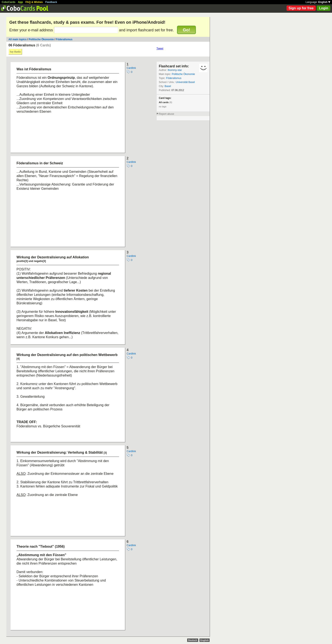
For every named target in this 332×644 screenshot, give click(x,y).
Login (324, 8)
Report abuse (166, 114)
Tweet (160, 48)
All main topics (17, 39)
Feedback (51, 2)
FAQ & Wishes (34, 2)
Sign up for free (301, 8)
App (20, 2)
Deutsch (193, 640)
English (324, 2)
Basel (168, 86)
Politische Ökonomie (41, 39)
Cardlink (131, 68)
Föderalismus (64, 39)
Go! (186, 30)
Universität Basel (185, 82)
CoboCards (9, 2)
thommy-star (175, 70)
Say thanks (15, 52)
